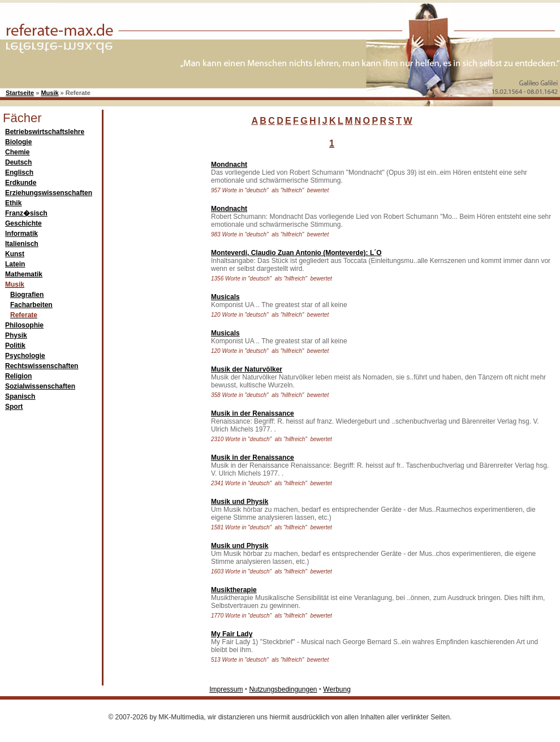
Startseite (20, 93)
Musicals (225, 297)
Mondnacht (229, 165)
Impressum (226, 689)
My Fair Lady (232, 634)
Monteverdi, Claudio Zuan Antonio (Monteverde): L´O (296, 253)
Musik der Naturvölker (247, 369)
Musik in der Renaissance (253, 413)
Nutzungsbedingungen (283, 689)
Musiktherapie (234, 590)
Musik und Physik (240, 502)
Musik (49, 93)
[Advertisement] (154, 325)
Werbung (337, 689)
